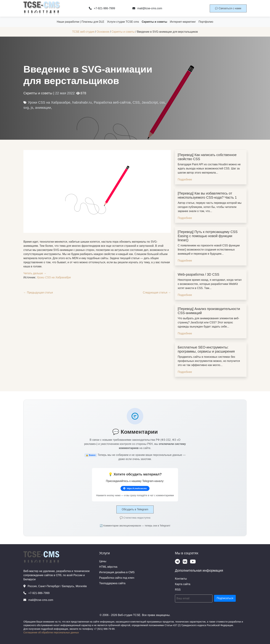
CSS (136, 102)
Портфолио (206, 22)
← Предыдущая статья (38, 293)
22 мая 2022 (65, 93)
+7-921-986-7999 (102, 8)
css (162, 102)
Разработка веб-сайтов (112, 102)
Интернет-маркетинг (183, 22)
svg (26, 108)
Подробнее (185, 179)
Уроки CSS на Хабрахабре (49, 102)
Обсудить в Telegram (135, 509)
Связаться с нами (228, 8)
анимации (43, 108)
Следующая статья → (157, 293)
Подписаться (225, 598)
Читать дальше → (35, 273)
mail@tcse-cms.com (147, 8)
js (32, 108)
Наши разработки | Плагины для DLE (81, 22)
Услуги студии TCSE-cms (123, 22)
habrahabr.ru (82, 102)
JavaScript (150, 102)
